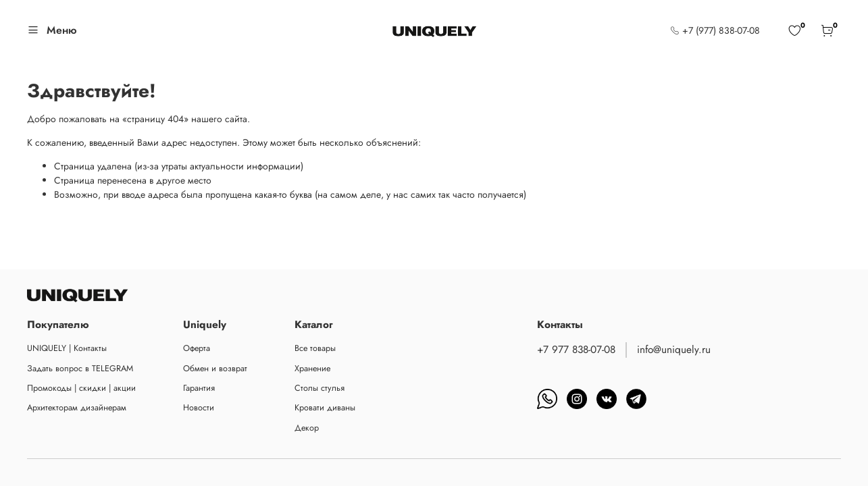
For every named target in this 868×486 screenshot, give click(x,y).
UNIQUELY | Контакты (67, 348)
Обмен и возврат (215, 369)
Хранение (312, 369)
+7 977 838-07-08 (576, 350)
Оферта (197, 348)
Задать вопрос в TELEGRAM (80, 369)
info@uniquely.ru (674, 350)
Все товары (315, 348)
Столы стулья (320, 388)
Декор (307, 428)
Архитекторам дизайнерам (77, 408)
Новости (199, 408)
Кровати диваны (325, 408)
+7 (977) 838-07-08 (715, 30)
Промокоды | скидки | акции (81, 388)
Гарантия (199, 388)
